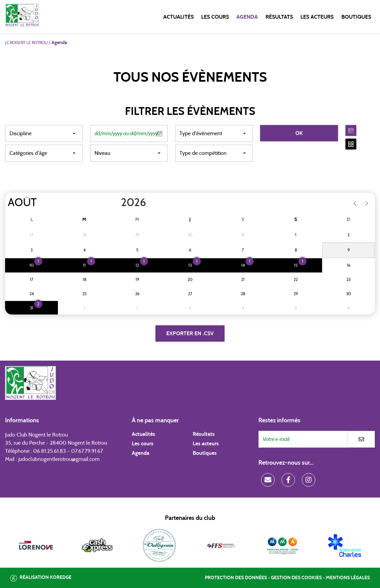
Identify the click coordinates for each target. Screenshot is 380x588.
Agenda (247, 17)
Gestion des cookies (296, 578)
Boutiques (356, 17)
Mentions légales (348, 578)
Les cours (215, 17)
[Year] (115, 203)
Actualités (178, 17)
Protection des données (236, 578)
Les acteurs (317, 17)
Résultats (279, 17)
